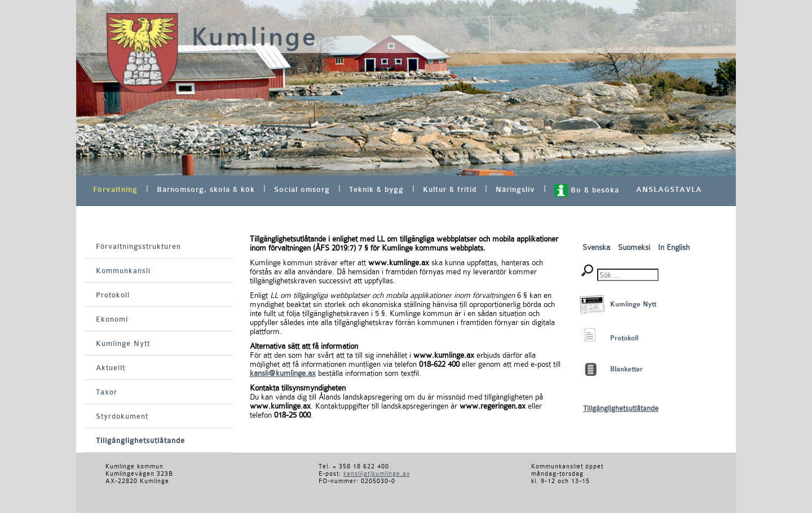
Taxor (107, 392)
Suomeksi (635, 247)
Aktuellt (111, 368)
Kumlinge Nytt (123, 343)
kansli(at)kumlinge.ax (377, 474)
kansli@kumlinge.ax (283, 373)
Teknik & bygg (376, 189)
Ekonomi (112, 319)
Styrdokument (122, 416)
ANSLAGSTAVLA (669, 189)
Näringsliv (515, 189)
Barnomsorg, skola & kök (206, 189)
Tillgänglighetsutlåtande (140, 440)
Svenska (597, 247)
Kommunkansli (123, 271)
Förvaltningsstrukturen (138, 246)
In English (674, 247)
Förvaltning (115, 189)
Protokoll (113, 295)
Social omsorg (302, 189)
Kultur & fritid (450, 189)
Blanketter (626, 369)
